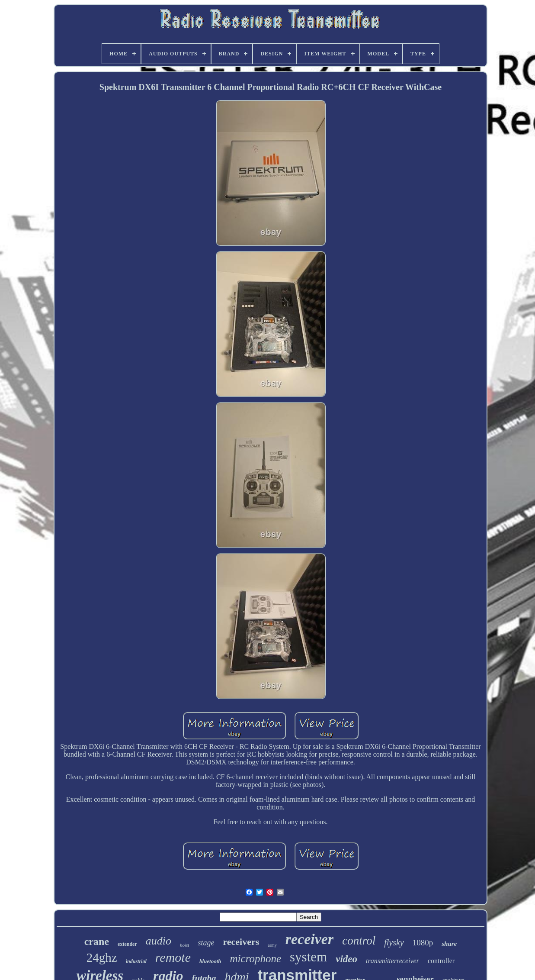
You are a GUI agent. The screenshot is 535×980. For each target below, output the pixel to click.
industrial (136, 961)
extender (127, 944)
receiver (309, 939)
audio (159, 941)
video (346, 959)
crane (97, 941)
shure (449, 944)
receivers (241, 942)
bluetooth (210, 961)
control (359, 941)
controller (441, 961)
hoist (184, 945)
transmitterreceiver (392, 961)
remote (173, 957)
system (308, 957)
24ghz (102, 957)
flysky (394, 942)
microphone (256, 959)
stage (206, 943)
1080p (423, 943)
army (272, 945)
